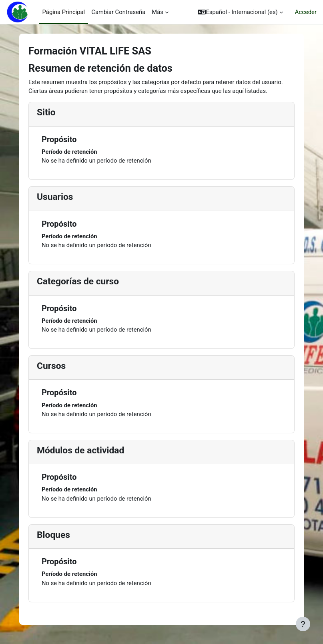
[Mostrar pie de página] (303, 624)
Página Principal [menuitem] (64, 12)
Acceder (306, 12)
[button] (240, 12)
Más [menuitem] (157, 12)
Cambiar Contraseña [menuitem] (118, 12)
